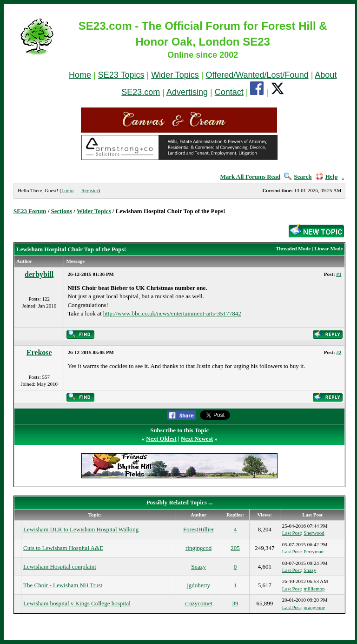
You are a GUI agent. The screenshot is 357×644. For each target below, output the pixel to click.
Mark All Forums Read (250, 177)
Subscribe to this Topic (179, 430)
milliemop (314, 589)
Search (298, 177)
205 (235, 548)
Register (90, 190)
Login (67, 190)
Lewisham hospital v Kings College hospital (77, 603)
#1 (339, 274)
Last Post (292, 533)
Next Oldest (161, 439)
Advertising (187, 92)
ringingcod (198, 548)
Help (327, 177)
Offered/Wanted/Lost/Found (257, 75)
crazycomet (198, 603)
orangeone (314, 607)
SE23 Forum (30, 211)
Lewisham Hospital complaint (60, 567)
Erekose (39, 352)
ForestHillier (198, 529)
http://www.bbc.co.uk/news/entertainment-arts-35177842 (172, 313)
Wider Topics (175, 75)
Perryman (314, 551)
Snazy (198, 567)
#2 (339, 352)
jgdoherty (198, 585)
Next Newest (197, 439)
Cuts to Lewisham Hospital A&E (63, 548)
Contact (229, 92)
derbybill (39, 274)
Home (80, 75)
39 (235, 603)
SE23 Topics (121, 75)
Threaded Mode (293, 248)
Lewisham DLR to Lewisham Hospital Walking (81, 529)
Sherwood (314, 533)
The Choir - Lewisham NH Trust (63, 585)
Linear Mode (328, 248)
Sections (62, 211)
